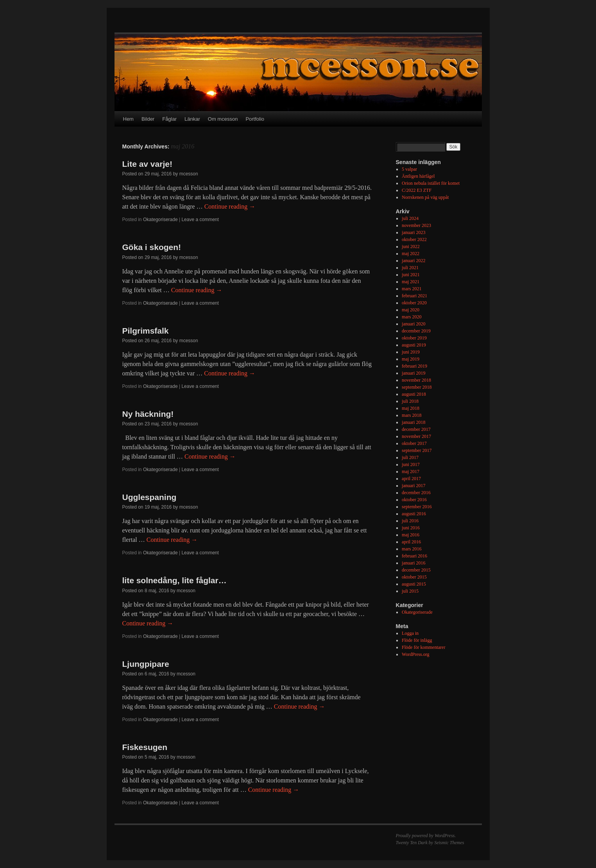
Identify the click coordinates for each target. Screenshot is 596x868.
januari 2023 (413, 232)
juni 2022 (411, 246)
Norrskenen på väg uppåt (425, 197)
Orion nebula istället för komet (431, 183)
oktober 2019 (414, 338)
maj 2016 (411, 535)
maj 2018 (411, 408)
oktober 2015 (414, 577)
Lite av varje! (147, 164)
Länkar (192, 119)
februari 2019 (414, 366)
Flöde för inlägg (417, 640)
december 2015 (416, 570)
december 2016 (416, 493)
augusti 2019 (414, 345)
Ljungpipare (146, 664)
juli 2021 (410, 268)
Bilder (148, 119)
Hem (128, 119)
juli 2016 (410, 521)
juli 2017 (410, 457)
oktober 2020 (414, 303)
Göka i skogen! (152, 247)
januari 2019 (413, 373)
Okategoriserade (160, 220)
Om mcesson (223, 119)
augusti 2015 (414, 584)
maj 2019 (411, 359)
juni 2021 (411, 275)
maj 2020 (411, 310)
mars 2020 (412, 317)
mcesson (189, 174)
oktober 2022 (414, 239)
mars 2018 (412, 415)
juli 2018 (410, 401)
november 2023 (416, 225)
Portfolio (255, 119)
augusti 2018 (414, 394)
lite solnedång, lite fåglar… (175, 580)
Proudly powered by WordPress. (426, 836)
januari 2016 (413, 563)
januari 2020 (413, 324)
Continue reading (230, 206)
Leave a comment (200, 220)
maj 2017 (411, 472)
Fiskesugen (145, 747)
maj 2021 (411, 282)
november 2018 (416, 380)
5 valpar (409, 169)
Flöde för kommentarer (423, 647)
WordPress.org (415, 654)
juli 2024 (410, 218)
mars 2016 (412, 549)
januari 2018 (413, 422)
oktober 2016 (414, 500)
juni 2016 (411, 528)
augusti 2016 (414, 514)
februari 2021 (414, 296)
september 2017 (417, 450)
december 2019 (416, 331)
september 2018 (417, 387)
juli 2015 (410, 591)
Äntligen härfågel (418, 176)
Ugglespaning (149, 497)
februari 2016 (414, 556)
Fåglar (169, 119)
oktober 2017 (414, 443)
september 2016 (417, 507)
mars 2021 (412, 289)
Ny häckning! (148, 414)
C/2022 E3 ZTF (417, 190)
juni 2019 (411, 352)
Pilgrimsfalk (146, 331)
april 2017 (411, 479)
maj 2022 (411, 254)
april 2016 (411, 542)
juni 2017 (411, 464)
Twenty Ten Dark (412, 843)
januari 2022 (413, 261)
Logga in (410, 633)
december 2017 (416, 429)
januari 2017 (413, 486)
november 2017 (416, 436)
